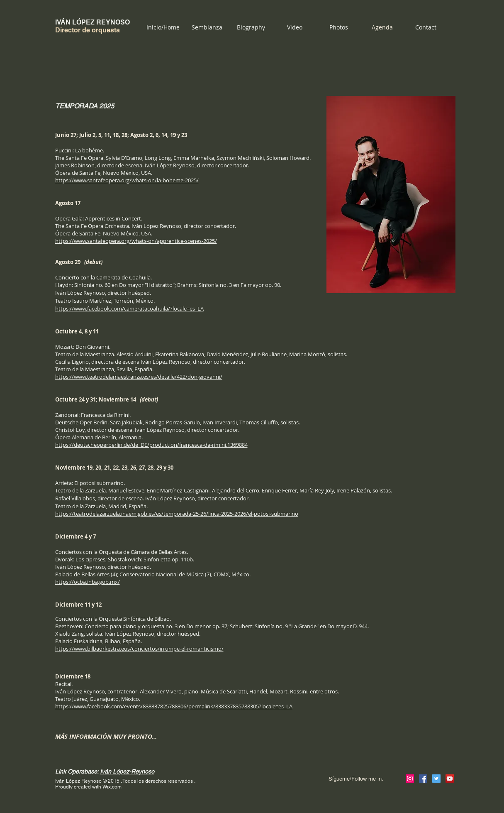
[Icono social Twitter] (436, 779)
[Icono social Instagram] (410, 779)
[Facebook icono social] (423, 779)
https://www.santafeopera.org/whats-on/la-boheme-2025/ (127, 180)
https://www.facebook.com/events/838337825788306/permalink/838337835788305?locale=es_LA (174, 706)
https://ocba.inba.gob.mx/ (88, 582)
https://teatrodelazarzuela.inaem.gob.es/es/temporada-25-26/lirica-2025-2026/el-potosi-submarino (177, 514)
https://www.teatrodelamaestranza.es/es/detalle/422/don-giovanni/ (139, 377)
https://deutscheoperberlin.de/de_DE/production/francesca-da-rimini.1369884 (151, 445)
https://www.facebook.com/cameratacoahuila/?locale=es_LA (129, 309)
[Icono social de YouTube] (450, 779)
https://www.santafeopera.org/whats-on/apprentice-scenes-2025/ (136, 241)
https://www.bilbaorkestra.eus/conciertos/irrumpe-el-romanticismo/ (139, 649)
